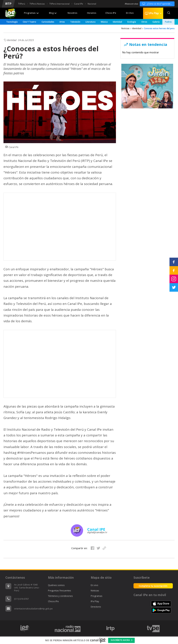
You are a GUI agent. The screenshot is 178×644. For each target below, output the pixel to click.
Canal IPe (79, 4)
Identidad (117, 22)
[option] (110, 629)
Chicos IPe (111, 13)
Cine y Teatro (29, 22)
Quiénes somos (56, 585)
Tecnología (12, 22)
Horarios (92, 13)
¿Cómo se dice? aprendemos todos (157, 4)
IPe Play (95, 601)
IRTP (8, 4)
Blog (53, 13)
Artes (62, 22)
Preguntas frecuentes (60, 590)
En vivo (94, 585)
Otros (144, 22)
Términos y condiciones (60, 596)
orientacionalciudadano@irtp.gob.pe (33, 609)
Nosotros (72, 13)
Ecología (132, 22)
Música (104, 22)
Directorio (96, 607)
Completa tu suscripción (153, 586)
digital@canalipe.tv (97, 532)
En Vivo (130, 13)
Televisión (75, 22)
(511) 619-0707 (21, 599)
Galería (156, 22)
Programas (31, 13)
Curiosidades (48, 22)
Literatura (90, 22)
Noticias (125, 29)
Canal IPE (96, 529)
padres (168, 22)
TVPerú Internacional (59, 4)
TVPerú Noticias (37, 4)
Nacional (92, 4)
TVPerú (22, 4)
